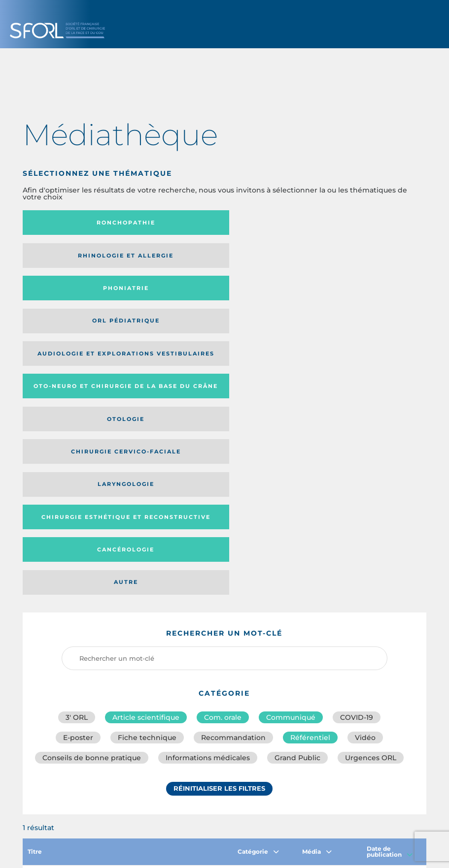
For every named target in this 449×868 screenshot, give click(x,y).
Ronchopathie (85, 223)
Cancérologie (218, 327)
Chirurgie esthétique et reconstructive (80, 328)
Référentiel (310, 484)
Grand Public (297, 506)
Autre (352, 327)
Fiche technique (147, 484)
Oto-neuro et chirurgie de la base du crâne (346, 259)
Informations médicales (208, 506)
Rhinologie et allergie (218, 223)
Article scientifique (146, 462)
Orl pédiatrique (85, 258)
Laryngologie (352, 294)
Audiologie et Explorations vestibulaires (192, 259)
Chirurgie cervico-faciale (219, 294)
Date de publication (390, 599)
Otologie (85, 294)
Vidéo (365, 484)
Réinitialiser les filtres (219, 538)
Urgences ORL (371, 506)
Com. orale (223, 462)
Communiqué (291, 462)
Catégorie (258, 599)
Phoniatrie (352, 223)
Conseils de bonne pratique (92, 506)
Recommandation (233, 484)
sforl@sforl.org (200, 797)
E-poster (78, 484)
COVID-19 (357, 462)
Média (317, 599)
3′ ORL (77, 462)
